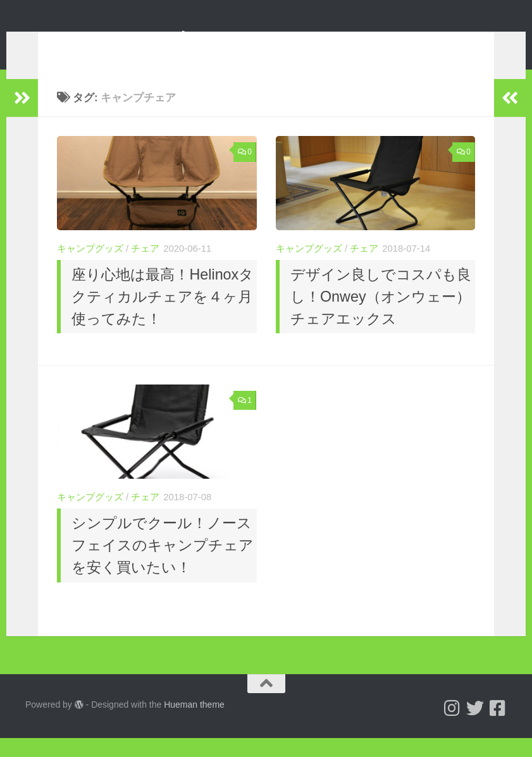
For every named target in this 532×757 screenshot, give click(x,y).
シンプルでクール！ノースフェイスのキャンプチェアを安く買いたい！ (163, 564)
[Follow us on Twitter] (475, 727)
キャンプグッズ (90, 268)
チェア (145, 268)
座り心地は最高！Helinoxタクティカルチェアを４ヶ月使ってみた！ (163, 316)
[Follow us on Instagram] (452, 727)
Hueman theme (194, 723)
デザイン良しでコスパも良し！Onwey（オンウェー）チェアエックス (381, 316)
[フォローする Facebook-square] (498, 727)
